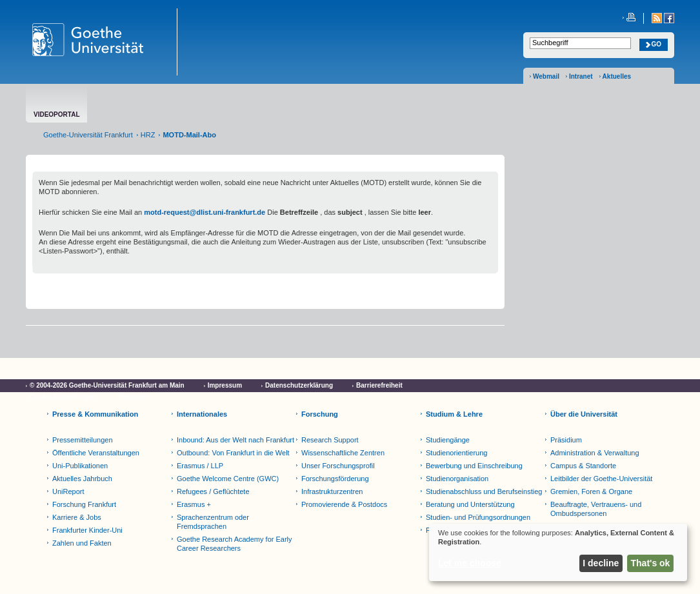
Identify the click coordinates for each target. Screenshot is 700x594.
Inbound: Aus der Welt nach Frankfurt (235, 440)
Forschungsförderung (335, 479)
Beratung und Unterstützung (470, 504)
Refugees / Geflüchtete (213, 491)
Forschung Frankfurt (84, 504)
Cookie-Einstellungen (63, 397)
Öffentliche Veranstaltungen (96, 453)
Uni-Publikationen (80, 466)
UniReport (68, 491)
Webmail (546, 76)
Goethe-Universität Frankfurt (88, 135)
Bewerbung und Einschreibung (474, 466)
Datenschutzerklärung (299, 385)
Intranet (581, 76)
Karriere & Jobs (77, 517)
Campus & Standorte (583, 466)
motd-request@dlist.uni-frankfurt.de (205, 212)
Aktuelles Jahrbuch (82, 479)
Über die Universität (584, 414)
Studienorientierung (456, 453)
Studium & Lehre (454, 414)
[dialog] (558, 552)
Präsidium (566, 440)
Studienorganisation (457, 479)
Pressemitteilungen (83, 440)
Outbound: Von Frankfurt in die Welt (233, 453)
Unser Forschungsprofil (338, 466)
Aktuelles (617, 76)
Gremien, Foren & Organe (591, 491)
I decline (601, 563)
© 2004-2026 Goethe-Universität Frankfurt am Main (107, 385)
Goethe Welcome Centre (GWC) (228, 479)
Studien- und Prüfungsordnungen (478, 517)
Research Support (330, 440)
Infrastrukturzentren (332, 491)
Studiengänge (448, 440)
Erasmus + (194, 504)
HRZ (148, 135)
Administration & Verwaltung (595, 453)
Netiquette (135, 397)
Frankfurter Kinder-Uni (87, 530)
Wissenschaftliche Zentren (343, 453)
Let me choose (470, 563)
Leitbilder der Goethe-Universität (601, 479)
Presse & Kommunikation (95, 414)
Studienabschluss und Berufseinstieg (484, 491)
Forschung (320, 414)
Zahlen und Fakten (82, 543)
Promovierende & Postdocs (344, 504)
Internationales (202, 414)
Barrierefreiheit (379, 385)
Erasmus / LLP (200, 466)
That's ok (651, 563)
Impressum (225, 385)
